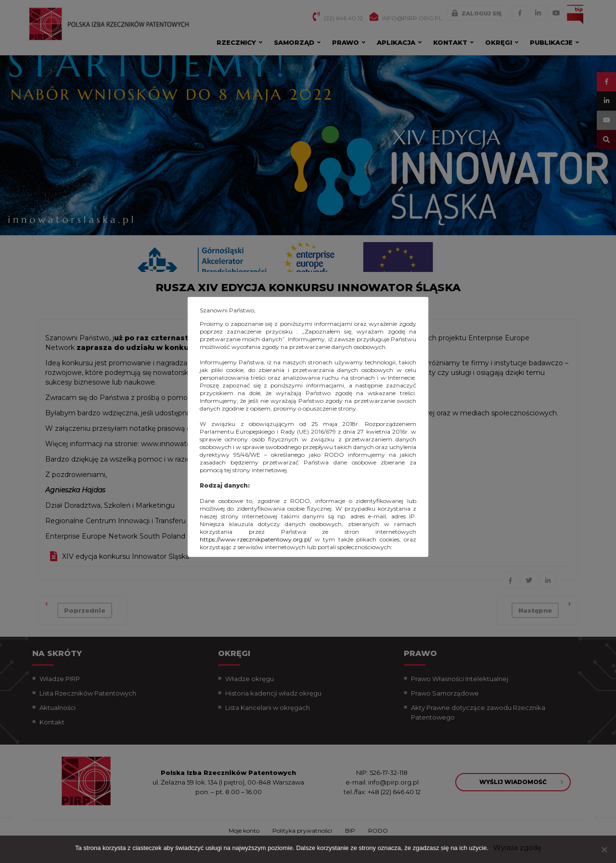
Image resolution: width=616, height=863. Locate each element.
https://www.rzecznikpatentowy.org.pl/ (256, 539)
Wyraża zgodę (517, 848)
